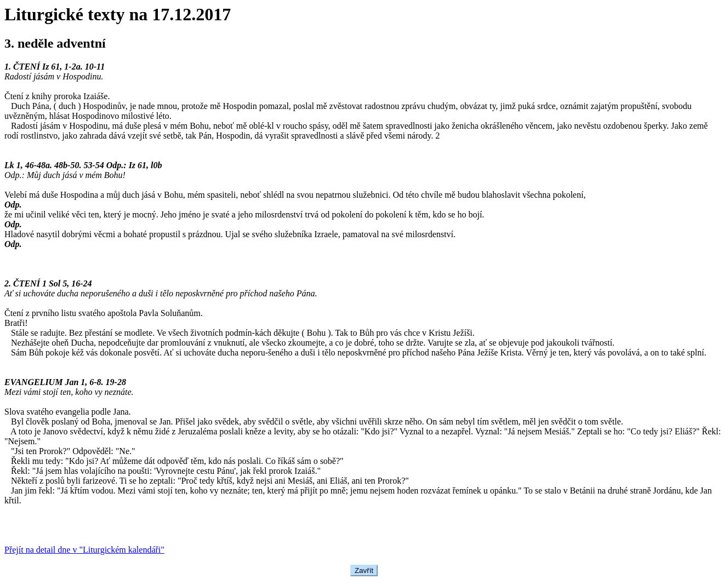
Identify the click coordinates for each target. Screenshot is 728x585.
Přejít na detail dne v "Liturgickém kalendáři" (84, 550)
